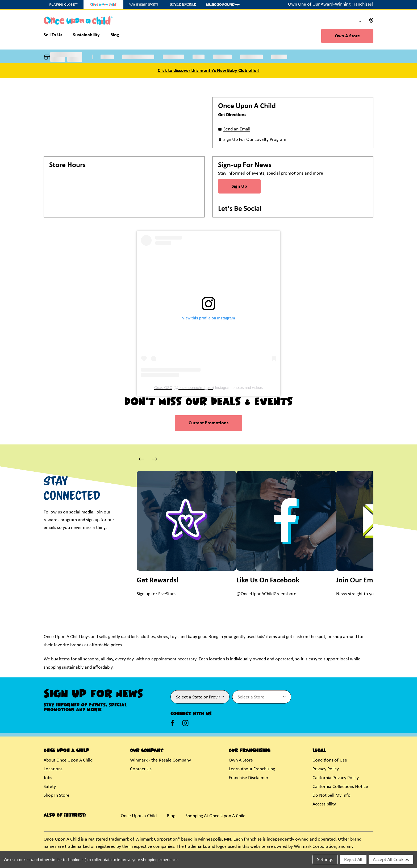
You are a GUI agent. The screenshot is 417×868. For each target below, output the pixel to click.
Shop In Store (57, 795)
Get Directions (232, 115)
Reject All (353, 859)
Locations (53, 769)
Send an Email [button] (237, 129)
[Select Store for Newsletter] (262, 697)
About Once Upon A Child (68, 760)
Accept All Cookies (391, 859)
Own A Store (347, 36)
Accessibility (324, 804)
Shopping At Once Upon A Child (215, 816)
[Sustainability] (86, 36)
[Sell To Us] (56, 36)
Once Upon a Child (139, 816)
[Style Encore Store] (183, 4)
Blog (171, 816)
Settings (325, 859)
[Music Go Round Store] (223, 4)
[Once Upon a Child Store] (103, 4)
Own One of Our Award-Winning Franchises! (331, 4)
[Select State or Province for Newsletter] (200, 697)
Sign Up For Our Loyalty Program (255, 140)
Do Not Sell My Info (331, 795)
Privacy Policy (326, 769)
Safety (50, 787)
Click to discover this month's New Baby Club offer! (209, 71)
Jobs (48, 778)
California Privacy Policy (336, 778)
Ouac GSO (163, 388)
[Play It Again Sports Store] (143, 4)
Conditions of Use (330, 760)
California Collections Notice (340, 787)
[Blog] (115, 36)
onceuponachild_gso (195, 388)
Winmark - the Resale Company (160, 760)
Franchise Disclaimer (249, 778)
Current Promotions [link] (208, 423)
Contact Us (141, 769)
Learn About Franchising (252, 769)
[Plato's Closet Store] (64, 4)
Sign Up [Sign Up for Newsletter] (239, 186)
